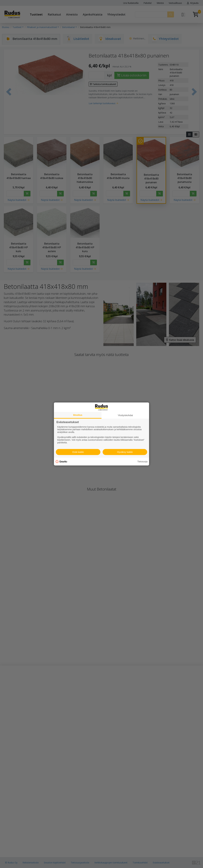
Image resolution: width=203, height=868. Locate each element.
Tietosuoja (142, 462)
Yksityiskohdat (125, 415)
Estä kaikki (78, 452)
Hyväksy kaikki (125, 452)
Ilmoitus (78, 415)
